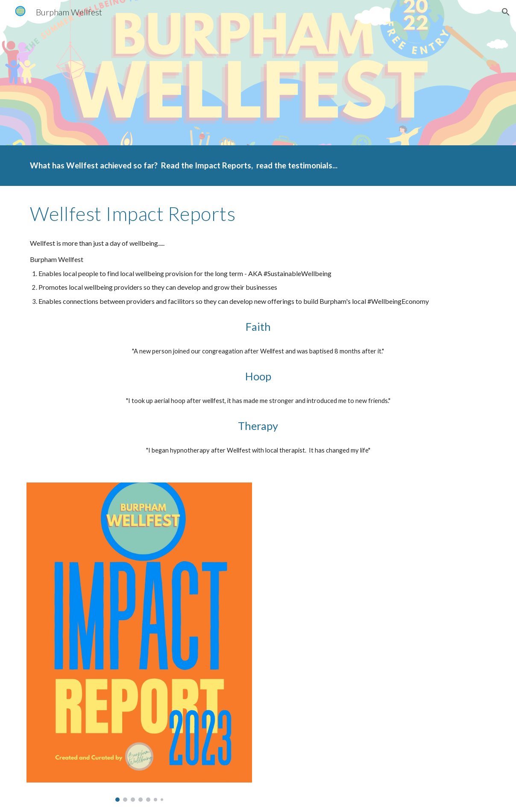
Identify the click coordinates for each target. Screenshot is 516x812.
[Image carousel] (139, 642)
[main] (258, 166)
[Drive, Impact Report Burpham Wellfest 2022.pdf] (377, 611)
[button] (506, 12)
